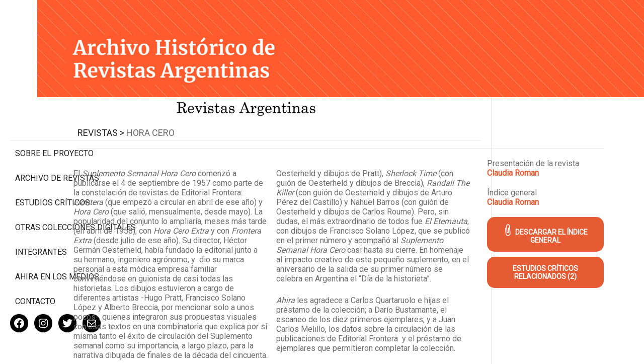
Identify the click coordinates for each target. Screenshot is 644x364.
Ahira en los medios (57, 244)
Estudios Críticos (53, 160)
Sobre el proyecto (54, 111)
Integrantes (41, 219)
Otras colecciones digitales (55, 190)
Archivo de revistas (57, 136)
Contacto (35, 269)
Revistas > (189, 119)
